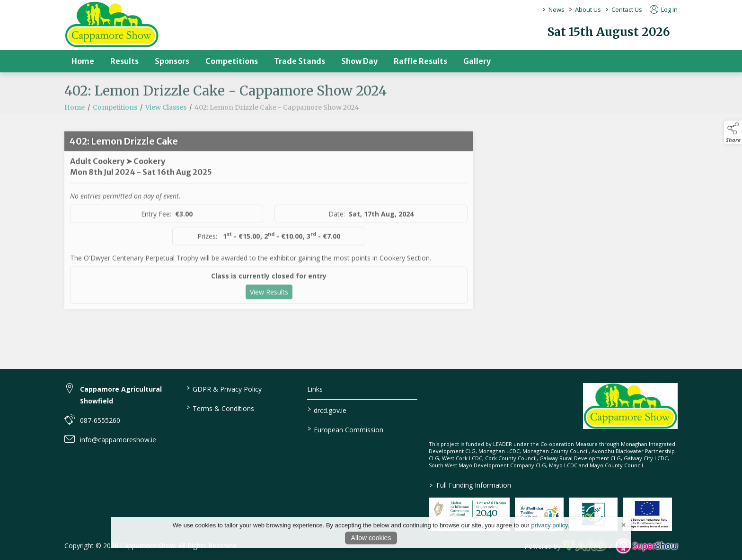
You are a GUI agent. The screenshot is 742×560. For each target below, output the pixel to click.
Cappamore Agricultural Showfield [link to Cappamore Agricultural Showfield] (121, 395)
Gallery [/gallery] (477, 61)
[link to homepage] (112, 24)
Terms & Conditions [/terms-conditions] (220, 408)
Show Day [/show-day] (359, 61)
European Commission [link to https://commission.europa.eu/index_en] (345, 429)
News (556, 9)
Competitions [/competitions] (232, 61)
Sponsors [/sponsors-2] (172, 61)
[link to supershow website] (647, 546)
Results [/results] (124, 61)
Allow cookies (371, 538)
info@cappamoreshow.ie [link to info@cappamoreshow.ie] (118, 440)
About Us (588, 9)
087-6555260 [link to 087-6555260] (100, 420)
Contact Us (627, 9)
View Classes (166, 125)
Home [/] (83, 61)
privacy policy (550, 525)
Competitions (115, 125)
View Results (269, 310)
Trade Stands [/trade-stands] (300, 61)
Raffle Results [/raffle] (420, 61)
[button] (733, 132)
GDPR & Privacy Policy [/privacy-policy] (224, 388)
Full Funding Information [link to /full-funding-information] (470, 485)
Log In (664, 9)
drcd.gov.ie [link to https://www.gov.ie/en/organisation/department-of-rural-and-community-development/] (327, 410)
